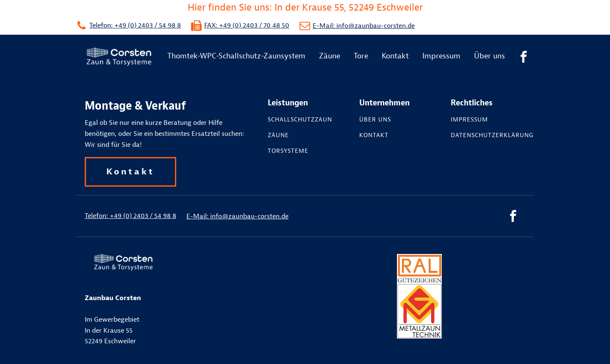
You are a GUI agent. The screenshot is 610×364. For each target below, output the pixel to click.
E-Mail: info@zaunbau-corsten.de (364, 26)
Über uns (489, 56)
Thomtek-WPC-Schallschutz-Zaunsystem (236, 56)
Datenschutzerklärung (492, 135)
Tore (361, 56)
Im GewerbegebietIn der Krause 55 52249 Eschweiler (113, 320)
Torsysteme (288, 151)
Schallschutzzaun (300, 120)
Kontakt (395, 56)
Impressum (441, 56)
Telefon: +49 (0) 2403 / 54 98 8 (135, 25)
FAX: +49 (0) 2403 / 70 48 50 (247, 25)
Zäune (330, 56)
